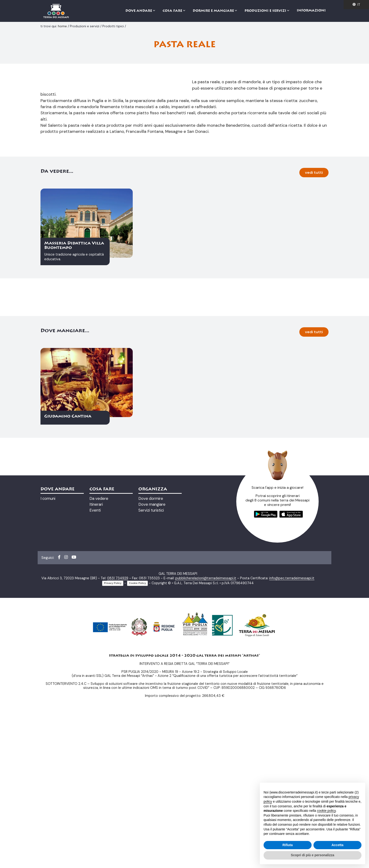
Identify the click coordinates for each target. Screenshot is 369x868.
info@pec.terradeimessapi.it (292, 733)
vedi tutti (314, 327)
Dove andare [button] (139, 11)
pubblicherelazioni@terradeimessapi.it (206, 733)
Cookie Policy (137, 738)
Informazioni (311, 11)
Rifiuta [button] (288, 845)
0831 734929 (118, 733)
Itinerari (96, 659)
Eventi (95, 665)
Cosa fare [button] (173, 11)
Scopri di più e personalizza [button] (313, 855)
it (356, 4)
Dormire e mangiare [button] (214, 11)
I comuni (48, 654)
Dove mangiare (152, 659)
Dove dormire (151, 654)
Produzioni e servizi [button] (266, 11)
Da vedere (99, 654)
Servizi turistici (151, 665)
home (63, 26)
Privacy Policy (113, 738)
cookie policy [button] (326, 811)
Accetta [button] (338, 845)
